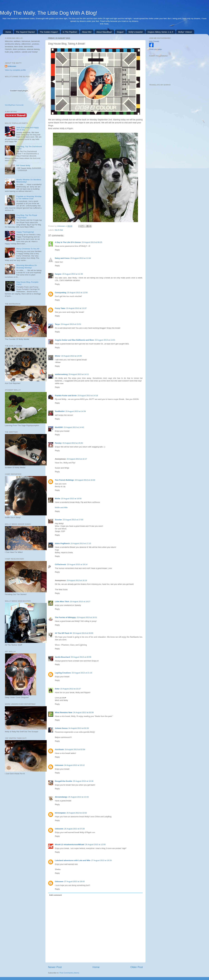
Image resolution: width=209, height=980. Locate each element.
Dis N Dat (59, 230)
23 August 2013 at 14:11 (79, 374)
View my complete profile (15, 70)
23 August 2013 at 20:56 (81, 657)
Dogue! (120, 32)
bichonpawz (60, 813)
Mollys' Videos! (185, 32)
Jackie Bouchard (62, 657)
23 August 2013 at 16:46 (85, 480)
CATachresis (61, 564)
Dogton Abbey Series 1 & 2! (160, 32)
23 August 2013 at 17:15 (81, 543)
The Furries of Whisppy (65, 617)
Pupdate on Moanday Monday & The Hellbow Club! (29, 197)
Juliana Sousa (61, 728)
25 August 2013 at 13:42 (78, 797)
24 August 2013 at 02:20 (79, 728)
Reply (57, 250)
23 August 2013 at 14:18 (88, 396)
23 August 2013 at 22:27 (71, 689)
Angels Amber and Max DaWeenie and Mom (74, 340)
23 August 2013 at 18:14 (77, 564)
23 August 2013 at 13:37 (76, 308)
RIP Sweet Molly (23, 165)
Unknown (61, 226)
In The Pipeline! (70, 32)
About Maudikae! (104, 32)
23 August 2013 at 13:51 (71, 324)
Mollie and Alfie (61, 508)
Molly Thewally (154, 41)
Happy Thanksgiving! (25, 232)
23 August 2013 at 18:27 (80, 601)
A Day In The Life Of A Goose (68, 242)
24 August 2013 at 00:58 (83, 712)
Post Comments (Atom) (69, 973)
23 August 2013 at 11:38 (72, 274)
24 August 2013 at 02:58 (75, 749)
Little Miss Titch (62, 601)
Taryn (57, 324)
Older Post (137, 967)
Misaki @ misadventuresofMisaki (70, 845)
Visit (14, 105)
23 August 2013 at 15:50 (73, 443)
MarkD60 (59, 427)
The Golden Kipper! (49, 32)
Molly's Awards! (136, 32)
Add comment (55, 895)
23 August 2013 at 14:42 (74, 427)
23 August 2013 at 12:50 (77, 293)
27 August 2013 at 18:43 (74, 882)
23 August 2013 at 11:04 (81, 258)
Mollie (58, 499)
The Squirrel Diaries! (25, 32)
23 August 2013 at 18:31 (87, 617)
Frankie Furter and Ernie (66, 396)
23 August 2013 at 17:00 (73, 520)
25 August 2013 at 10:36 (83, 781)
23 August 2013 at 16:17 (77, 459)
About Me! (87, 32)
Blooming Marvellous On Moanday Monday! (27, 266)
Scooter (58, 520)
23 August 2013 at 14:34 (76, 411)
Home (8, 32)
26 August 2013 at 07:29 (74, 829)
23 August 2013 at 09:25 (92, 242)
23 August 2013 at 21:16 (82, 673)
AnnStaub (59, 749)
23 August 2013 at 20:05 (83, 633)
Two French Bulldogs (64, 480)
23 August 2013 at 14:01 (105, 340)
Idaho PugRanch (62, 543)
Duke (57, 689)
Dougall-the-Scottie (64, 781)
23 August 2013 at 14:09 (71, 356)
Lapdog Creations (63, 673)
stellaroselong (61, 374)
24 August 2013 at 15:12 (74, 765)
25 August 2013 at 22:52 (77, 813)
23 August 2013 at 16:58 (71, 499)
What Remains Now (64, 712)
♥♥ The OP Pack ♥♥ (63, 633)
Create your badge (155, 49)
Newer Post (55, 967)
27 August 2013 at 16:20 (101, 860)
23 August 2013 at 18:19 (77, 580)
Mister (58, 356)
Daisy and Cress (62, 258)
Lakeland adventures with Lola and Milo (73, 860)
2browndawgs (61, 797)
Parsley (58, 443)
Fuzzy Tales (60, 308)
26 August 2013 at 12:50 (95, 845)
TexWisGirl (60, 411)
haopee (58, 274)
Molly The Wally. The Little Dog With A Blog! (49, 13)
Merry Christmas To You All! (28, 249)
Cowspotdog (61, 293)
